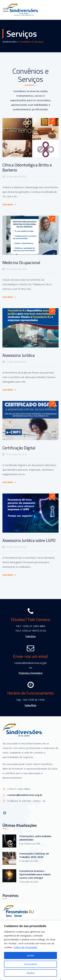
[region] (30, 950)
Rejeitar (31, 973)
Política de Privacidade (25, 947)
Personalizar (31, 964)
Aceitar (30, 955)
